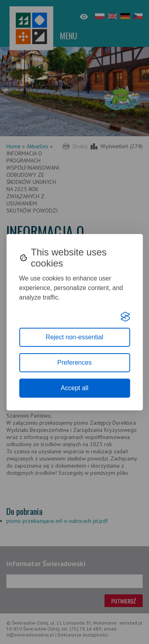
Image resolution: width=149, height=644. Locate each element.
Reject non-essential (74, 337)
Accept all (74, 388)
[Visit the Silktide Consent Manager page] (125, 317)
